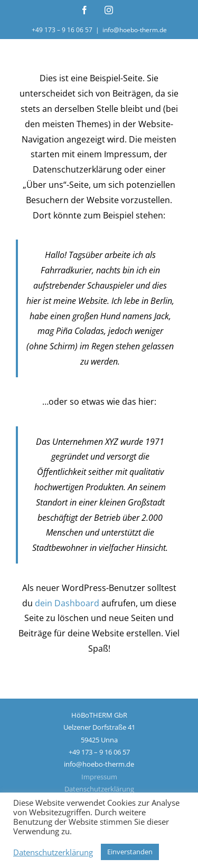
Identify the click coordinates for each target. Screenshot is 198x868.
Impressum (99, 777)
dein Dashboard (67, 603)
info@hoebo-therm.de (135, 30)
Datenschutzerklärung (99, 789)
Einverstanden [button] (130, 852)
